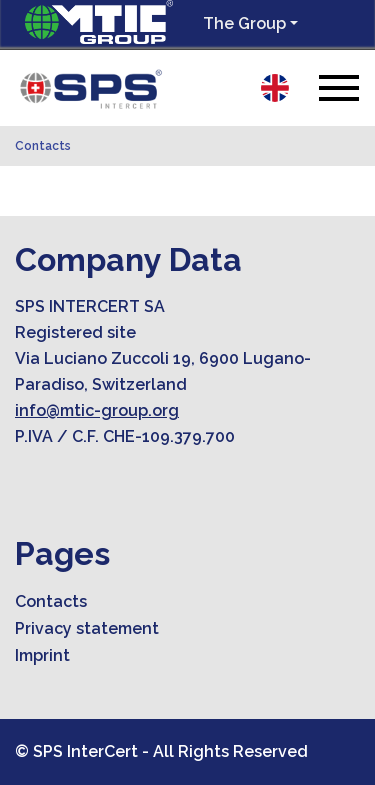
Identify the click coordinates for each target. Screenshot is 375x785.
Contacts (43, 146)
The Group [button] (244, 23)
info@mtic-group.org (97, 410)
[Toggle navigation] (339, 87)
